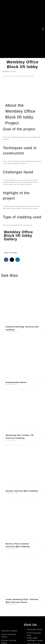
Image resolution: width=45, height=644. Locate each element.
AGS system (38, 161)
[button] (33, 29)
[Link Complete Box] (22, 311)
